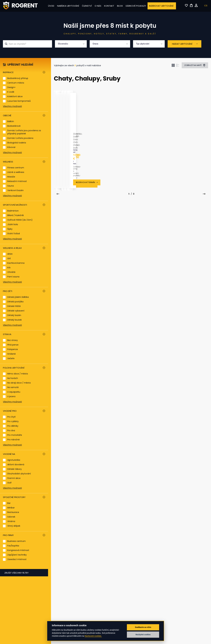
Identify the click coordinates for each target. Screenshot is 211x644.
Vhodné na (9, 454)
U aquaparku (12, 392)
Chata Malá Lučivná (176, 186)
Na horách (10, 378)
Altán (8, 254)
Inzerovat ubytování (161, 6)
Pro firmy (8, 535)
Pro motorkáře (12, 435)
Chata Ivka (65, 186)
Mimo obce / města (15, 374)
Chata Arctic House (124, 117)
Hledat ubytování (182, 44)
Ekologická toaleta (14, 143)
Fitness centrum (13, 168)
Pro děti (8, 291)
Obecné (7, 115)
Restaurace (11, 512)
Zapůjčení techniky (15, 555)
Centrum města (13, 83)
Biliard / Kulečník (13, 215)
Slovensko (61, 122)
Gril (7, 258)
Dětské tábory (12, 469)
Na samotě (11, 387)
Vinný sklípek (12, 526)
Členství (87, 6)
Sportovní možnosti (15, 205)
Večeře (9, 358)
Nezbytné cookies (143, 635)
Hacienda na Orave (124, 255)
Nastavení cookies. (93, 636)
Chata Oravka (68, 255)
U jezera (9, 396)
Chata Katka (119, 186)
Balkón (8, 121)
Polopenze (10, 349)
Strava (7, 334)
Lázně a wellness (14, 172)
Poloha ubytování (14, 368)
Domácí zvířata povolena (18, 138)
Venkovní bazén (13, 190)
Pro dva (9, 430)
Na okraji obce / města (17, 383)
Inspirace (8, 72)
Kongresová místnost (16, 550)
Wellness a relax (12, 248)
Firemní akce (12, 478)
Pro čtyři (9, 417)
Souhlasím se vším (143, 627)
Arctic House (66, 117)
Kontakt (109, 6)
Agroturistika (12, 460)
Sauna (8, 186)
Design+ (9, 87)
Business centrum (14, 541)
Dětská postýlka (13, 302)
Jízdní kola (10, 224)
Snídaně (9, 354)
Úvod (51, 6)
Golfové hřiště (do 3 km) (18, 220)
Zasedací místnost (15, 559)
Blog (120, 6)
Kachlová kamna (14, 263)
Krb (7, 268)
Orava (69, 122)
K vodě (9, 92)
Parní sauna (11, 277)
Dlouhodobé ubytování (17, 474)
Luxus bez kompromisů (17, 101)
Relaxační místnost (15, 181)
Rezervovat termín (69, 145)
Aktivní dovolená (14, 465)
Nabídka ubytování (68, 6)
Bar (7, 503)
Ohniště (9, 272)
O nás (98, 6)
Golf (7, 483)
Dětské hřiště (12, 306)
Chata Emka (171, 117)
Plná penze (11, 345)
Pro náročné (11, 440)
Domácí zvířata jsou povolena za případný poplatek (22, 132)
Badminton (11, 211)
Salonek (9, 517)
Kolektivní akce (13, 96)
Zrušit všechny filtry (16, 573)
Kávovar (9, 147)
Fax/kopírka (11, 546)
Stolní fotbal (11, 234)
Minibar (9, 508)
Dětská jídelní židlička (16, 297)
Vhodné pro (10, 411)
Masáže (9, 177)
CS (206, 6)
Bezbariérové (12, 126)
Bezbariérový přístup (16, 78)
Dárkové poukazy (136, 6)
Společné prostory (14, 497)
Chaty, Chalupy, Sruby (86, 122)
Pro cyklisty (11, 421)
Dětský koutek (12, 320)
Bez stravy (10, 340)
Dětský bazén (12, 315)
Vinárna (9, 521)
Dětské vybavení (14, 311)
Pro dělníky (11, 426)
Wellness (8, 162)
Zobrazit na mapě (193, 65)
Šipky (8, 229)
